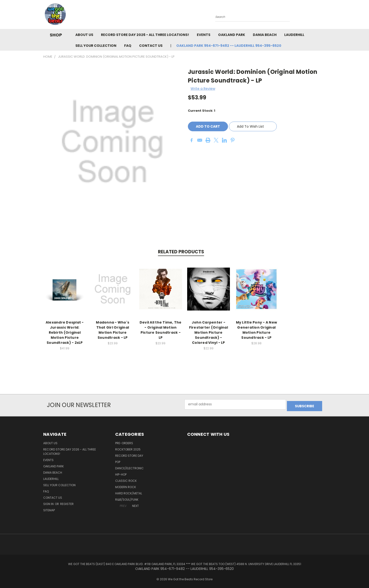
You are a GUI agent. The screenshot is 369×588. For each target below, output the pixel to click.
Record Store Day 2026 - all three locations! (145, 35)
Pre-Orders (124, 441)
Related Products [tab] (181, 252)
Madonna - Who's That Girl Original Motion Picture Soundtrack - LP (113, 330)
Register (67, 502)
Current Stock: (202, 111)
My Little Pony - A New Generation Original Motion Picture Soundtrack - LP (257, 330)
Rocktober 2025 (128, 448)
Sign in (49, 502)
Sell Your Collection (96, 46)
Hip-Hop (121, 473)
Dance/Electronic (129, 467)
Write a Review (203, 89)
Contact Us (151, 46)
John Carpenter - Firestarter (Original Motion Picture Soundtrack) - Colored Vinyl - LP (209, 332)
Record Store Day (129, 454)
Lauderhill (294, 35)
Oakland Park (232, 35)
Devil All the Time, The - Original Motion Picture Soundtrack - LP (161, 330)
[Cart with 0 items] (325, 16)
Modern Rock (126, 485)
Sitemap (49, 508)
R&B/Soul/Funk (127, 498)
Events (204, 35)
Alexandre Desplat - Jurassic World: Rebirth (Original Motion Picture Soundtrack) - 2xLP (65, 332)
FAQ (128, 46)
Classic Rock (126, 479)
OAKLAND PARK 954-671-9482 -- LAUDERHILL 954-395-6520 (229, 46)
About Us (84, 35)
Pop (118, 460)
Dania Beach (265, 35)
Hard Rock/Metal (129, 492)
